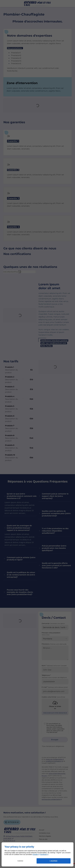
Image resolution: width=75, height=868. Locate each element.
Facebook (43, 854)
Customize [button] (20, 861)
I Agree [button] (54, 861)
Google (35, 854)
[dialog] (37, 854)
